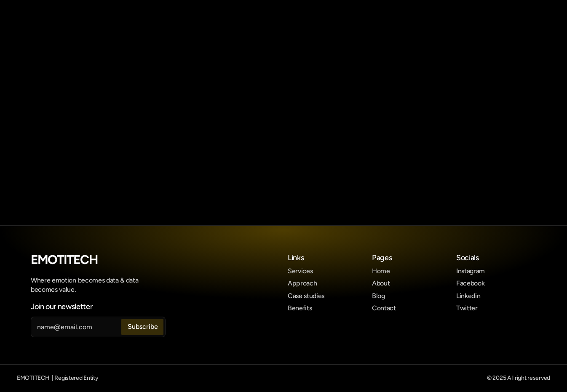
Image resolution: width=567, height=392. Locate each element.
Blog (378, 296)
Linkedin (468, 296)
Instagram (471, 271)
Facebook (470, 283)
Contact (384, 308)
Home (381, 271)
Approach (302, 283)
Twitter (467, 308)
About (381, 283)
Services (300, 271)
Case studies (306, 296)
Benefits (300, 308)
